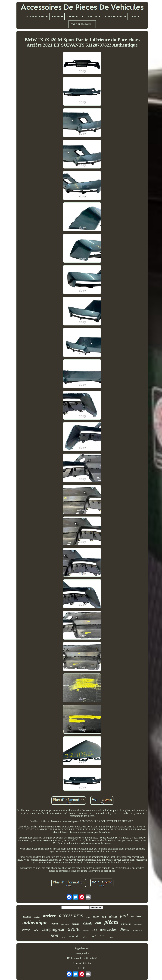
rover (26, 930)
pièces (111, 922)
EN (80, 968)
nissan (113, 917)
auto (96, 916)
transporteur (138, 924)
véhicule (87, 923)
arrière (49, 916)
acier (64, 937)
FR (85, 968)
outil (103, 936)
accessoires (71, 915)
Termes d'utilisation (82, 963)
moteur (136, 916)
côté (95, 930)
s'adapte (86, 931)
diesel (125, 929)
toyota (54, 924)
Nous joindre (82, 953)
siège (85, 937)
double (37, 917)
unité (36, 930)
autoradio (74, 936)
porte (112, 937)
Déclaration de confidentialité (82, 958)
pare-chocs (65, 924)
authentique (35, 922)
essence (27, 917)
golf (104, 917)
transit (75, 924)
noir (55, 935)
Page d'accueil (82, 948)
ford (124, 916)
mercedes (108, 929)
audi (93, 936)
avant (74, 929)
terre (88, 917)
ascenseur (137, 930)
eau (98, 923)
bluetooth (126, 924)
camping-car (53, 929)
